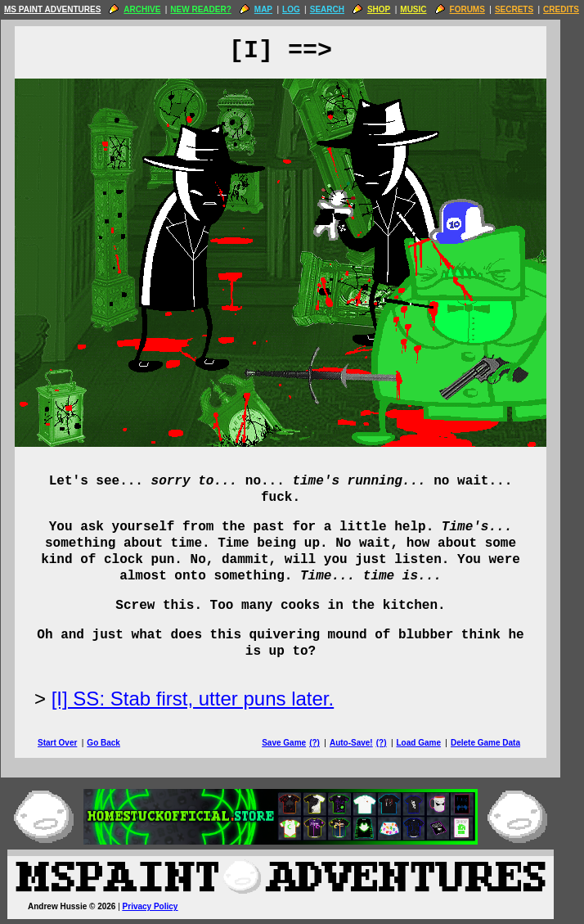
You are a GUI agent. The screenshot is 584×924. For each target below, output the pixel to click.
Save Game (295, 743)
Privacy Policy (162, 906)
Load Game (429, 743)
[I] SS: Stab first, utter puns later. (204, 699)
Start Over (69, 743)
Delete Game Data (497, 743)
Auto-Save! (363, 743)
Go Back (115, 743)
